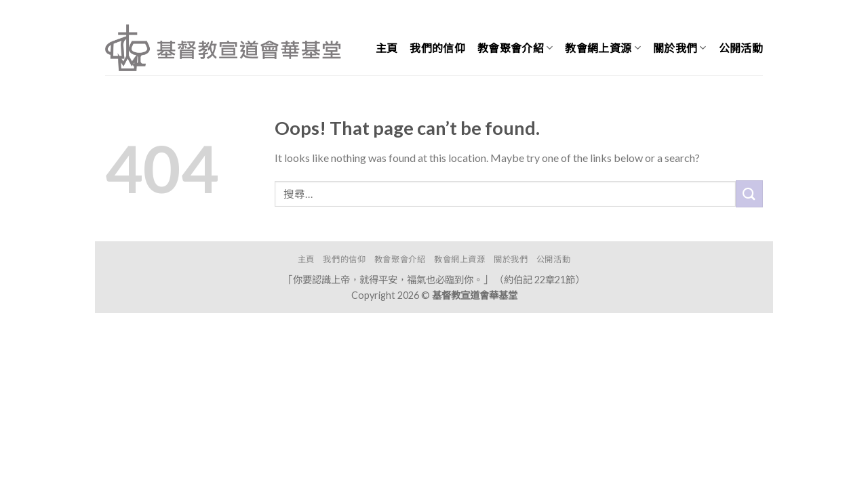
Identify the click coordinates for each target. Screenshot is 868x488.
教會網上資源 (603, 48)
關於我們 (680, 48)
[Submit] (749, 194)
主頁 (387, 48)
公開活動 (741, 48)
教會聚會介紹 (515, 48)
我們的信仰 (437, 48)
